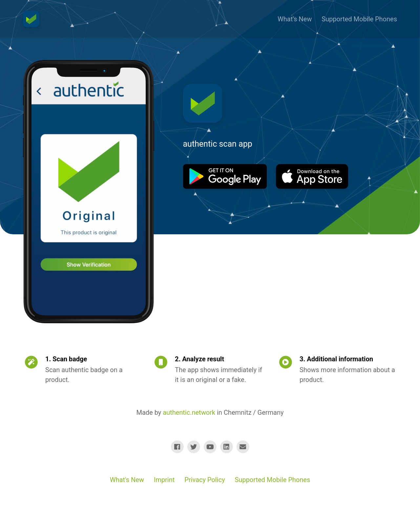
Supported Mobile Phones (359, 19)
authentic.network (189, 412)
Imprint (164, 480)
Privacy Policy (205, 480)
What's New (295, 19)
